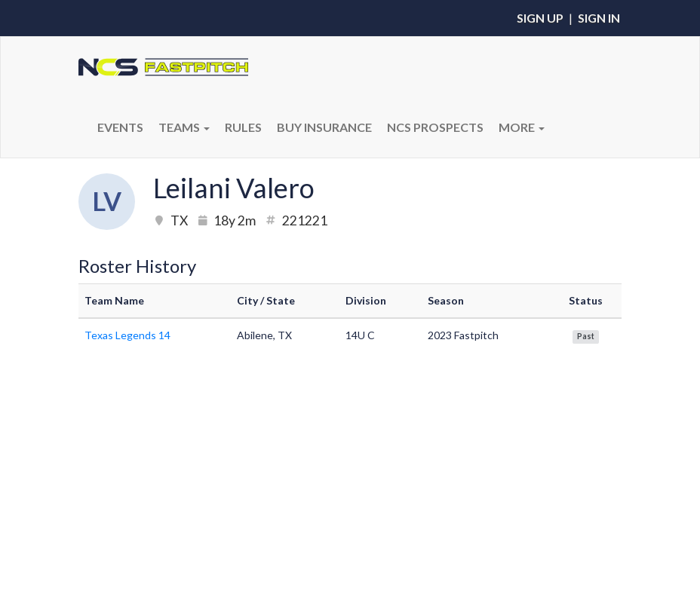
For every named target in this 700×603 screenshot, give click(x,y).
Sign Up (540, 18)
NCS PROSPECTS (435, 127)
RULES (243, 127)
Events (120, 127)
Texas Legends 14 (127, 335)
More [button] (522, 127)
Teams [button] (184, 127)
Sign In (599, 18)
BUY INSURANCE (324, 127)
